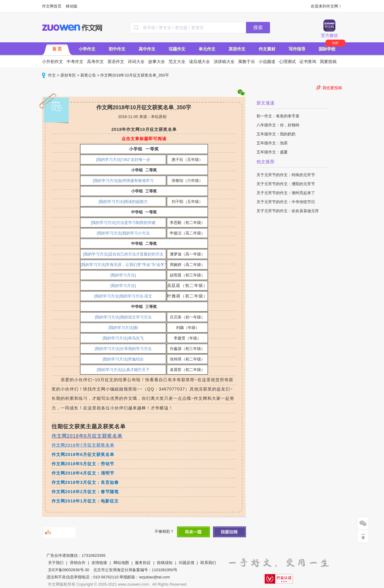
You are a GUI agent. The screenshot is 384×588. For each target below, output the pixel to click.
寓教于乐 (247, 62)
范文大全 (177, 62)
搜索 (258, 27)
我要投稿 (328, 62)
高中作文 (147, 49)
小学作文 (87, 49)
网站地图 (121, 563)
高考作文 (95, 62)
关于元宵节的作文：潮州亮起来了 (286, 193)
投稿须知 (165, 563)
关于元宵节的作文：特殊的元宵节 (286, 175)
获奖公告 (88, 75)
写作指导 (297, 49)
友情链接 (99, 563)
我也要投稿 (332, 88)
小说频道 (267, 62)
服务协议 (143, 563)
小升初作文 (52, 62)
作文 (52, 75)
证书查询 (308, 62)
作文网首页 (52, 6)
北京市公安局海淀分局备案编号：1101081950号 (135, 570)
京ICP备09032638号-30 (69, 570)
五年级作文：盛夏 (272, 152)
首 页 (57, 49)
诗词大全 (136, 62)
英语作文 (237, 49)
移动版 (72, 6)
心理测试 (287, 62)
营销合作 (78, 563)
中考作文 (75, 62)
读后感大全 (199, 62)
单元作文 (207, 49)
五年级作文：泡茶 (272, 143)
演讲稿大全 (224, 62)
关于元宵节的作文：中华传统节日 (286, 202)
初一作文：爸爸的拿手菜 (278, 116)
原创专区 (68, 75)
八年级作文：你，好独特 (278, 125)
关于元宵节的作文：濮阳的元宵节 (286, 184)
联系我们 (208, 563)
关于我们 (56, 563)
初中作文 (117, 49)
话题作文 (177, 49)
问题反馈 (187, 563)
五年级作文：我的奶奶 (276, 134)
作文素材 (267, 49)
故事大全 (157, 62)
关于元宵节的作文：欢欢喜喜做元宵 (288, 211)
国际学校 (327, 49)
